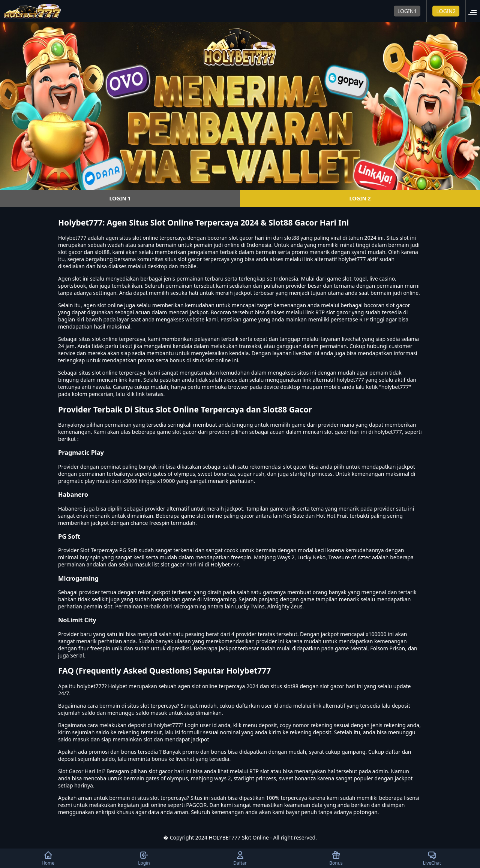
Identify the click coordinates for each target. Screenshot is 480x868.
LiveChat (432, 858)
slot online (145, 238)
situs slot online (98, 339)
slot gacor (398, 305)
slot (77, 279)
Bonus (336, 858)
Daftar (240, 858)
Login (144, 858)
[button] (475, 11)
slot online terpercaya (118, 373)
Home (48, 858)
